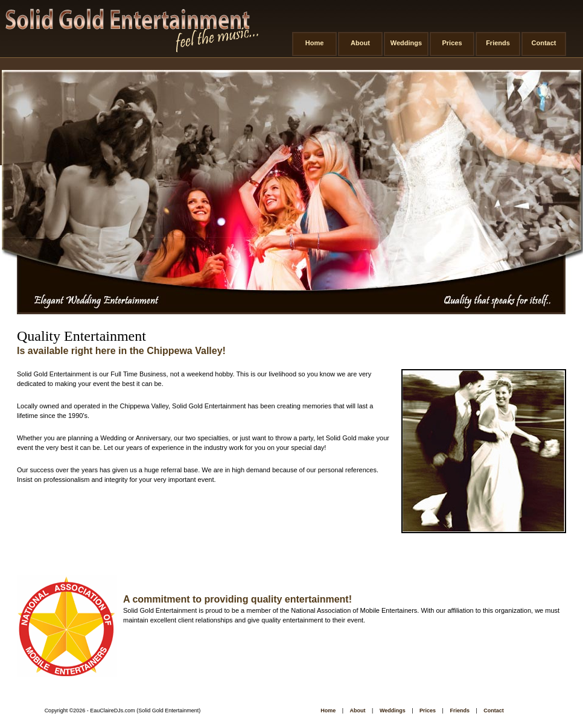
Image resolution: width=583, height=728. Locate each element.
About (360, 43)
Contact (544, 43)
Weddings (406, 43)
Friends (498, 43)
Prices (452, 43)
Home (315, 43)
